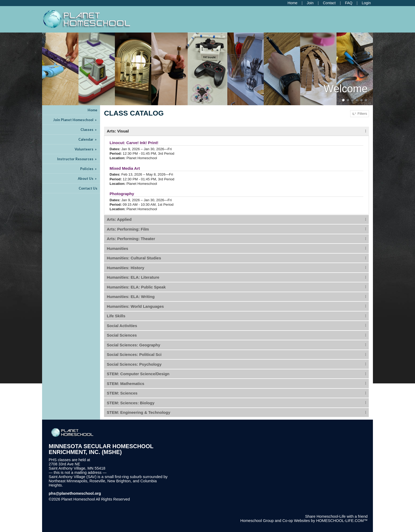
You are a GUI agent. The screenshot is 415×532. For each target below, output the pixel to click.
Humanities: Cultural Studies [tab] (134, 258)
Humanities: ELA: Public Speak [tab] (136, 287)
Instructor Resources (77, 159)
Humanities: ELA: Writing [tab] (131, 297)
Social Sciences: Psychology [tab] (134, 364)
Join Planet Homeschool (75, 120)
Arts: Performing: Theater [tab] (131, 239)
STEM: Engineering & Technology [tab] (139, 412)
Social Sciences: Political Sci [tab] (134, 354)
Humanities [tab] (118, 248)
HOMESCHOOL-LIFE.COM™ (342, 521)
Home (93, 110)
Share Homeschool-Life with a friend (336, 516)
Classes (89, 130)
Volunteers (86, 149)
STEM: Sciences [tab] (122, 393)
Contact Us (88, 188)
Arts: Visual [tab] (118, 131)
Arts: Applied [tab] (119, 219)
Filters (360, 114)
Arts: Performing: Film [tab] (128, 229)
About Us (88, 178)
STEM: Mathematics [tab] (126, 384)
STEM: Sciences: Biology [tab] (131, 403)
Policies (89, 169)
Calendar (88, 139)
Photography (122, 194)
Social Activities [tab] (122, 326)
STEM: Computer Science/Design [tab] (138, 374)
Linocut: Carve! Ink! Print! (134, 143)
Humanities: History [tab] (126, 268)
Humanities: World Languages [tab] (136, 306)
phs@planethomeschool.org (75, 493)
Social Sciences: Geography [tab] (134, 345)
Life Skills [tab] (116, 316)
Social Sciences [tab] (122, 335)
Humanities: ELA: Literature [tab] (133, 277)
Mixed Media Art (125, 168)
